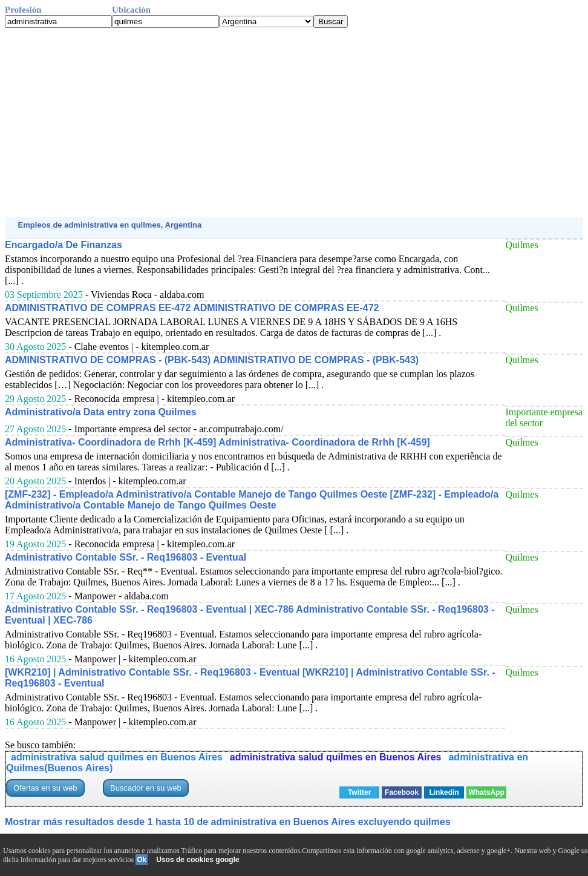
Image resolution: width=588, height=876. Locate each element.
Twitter (359, 792)
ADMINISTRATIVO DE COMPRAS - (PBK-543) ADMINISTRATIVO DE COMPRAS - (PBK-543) (212, 360)
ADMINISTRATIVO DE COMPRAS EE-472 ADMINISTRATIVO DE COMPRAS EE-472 (192, 308)
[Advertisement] (294, 122)
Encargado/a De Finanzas (64, 245)
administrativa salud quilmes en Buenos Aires (117, 757)
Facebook (402, 792)
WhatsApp (486, 792)
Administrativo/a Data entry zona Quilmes (101, 412)
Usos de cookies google (198, 860)
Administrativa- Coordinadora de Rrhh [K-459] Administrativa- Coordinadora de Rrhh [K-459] (217, 442)
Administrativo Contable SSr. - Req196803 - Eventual (126, 557)
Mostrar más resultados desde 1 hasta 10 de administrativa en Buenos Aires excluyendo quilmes (228, 822)
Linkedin (444, 792)
